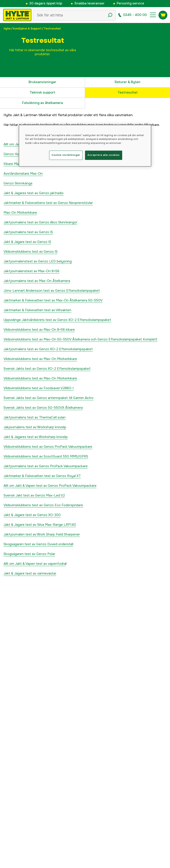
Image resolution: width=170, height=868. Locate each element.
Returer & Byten (127, 82)
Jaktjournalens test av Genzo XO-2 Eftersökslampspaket (48, 349)
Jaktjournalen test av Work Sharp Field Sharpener (42, 534)
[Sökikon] (110, 15)
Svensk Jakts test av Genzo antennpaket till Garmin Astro (48, 398)
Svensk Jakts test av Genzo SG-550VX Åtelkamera (43, 408)
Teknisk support (42, 92)
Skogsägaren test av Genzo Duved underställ (38, 544)
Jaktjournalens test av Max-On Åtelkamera (37, 281)
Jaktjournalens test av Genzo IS (28, 232)
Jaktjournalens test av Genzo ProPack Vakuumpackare (46, 466)
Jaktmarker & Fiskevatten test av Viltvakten (37, 310)
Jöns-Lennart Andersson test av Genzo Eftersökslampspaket (52, 291)
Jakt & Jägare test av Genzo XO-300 (32, 515)
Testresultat (128, 92)
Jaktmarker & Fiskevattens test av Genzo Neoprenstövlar (48, 203)
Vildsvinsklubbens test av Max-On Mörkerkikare (40, 359)
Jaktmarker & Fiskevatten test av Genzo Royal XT (42, 476)
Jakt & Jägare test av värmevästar (30, 573)
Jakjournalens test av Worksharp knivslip (35, 427)
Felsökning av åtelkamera (42, 103)
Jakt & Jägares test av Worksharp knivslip (36, 437)
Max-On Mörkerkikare (20, 213)
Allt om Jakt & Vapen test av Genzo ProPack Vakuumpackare (50, 486)
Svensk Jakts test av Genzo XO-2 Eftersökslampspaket (47, 369)
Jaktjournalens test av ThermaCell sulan (35, 417)
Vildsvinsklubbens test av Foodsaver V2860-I (39, 388)
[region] (85, 146)
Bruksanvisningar (42, 82)
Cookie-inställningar (66, 155)
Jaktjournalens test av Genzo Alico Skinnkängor (40, 222)
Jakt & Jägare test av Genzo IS (27, 242)
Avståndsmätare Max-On (23, 174)
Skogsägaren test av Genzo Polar (29, 554)
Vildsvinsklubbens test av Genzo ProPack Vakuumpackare (48, 447)
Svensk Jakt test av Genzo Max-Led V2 (34, 495)
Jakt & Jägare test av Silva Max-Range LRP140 (40, 525)
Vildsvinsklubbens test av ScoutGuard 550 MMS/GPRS (46, 456)
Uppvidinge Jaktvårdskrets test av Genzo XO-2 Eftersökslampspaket (57, 320)
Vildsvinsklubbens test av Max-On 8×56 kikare (39, 330)
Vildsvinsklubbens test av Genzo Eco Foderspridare (43, 505)
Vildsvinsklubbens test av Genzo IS (31, 252)
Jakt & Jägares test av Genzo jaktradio (34, 193)
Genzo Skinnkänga (18, 183)
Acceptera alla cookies (104, 155)
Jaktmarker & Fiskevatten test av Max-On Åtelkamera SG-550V (53, 300)
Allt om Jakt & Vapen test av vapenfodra (35, 564)
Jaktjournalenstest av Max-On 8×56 (31, 271)
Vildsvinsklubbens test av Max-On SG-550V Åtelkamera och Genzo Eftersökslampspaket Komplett (80, 339)
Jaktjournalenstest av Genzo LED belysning (38, 261)
